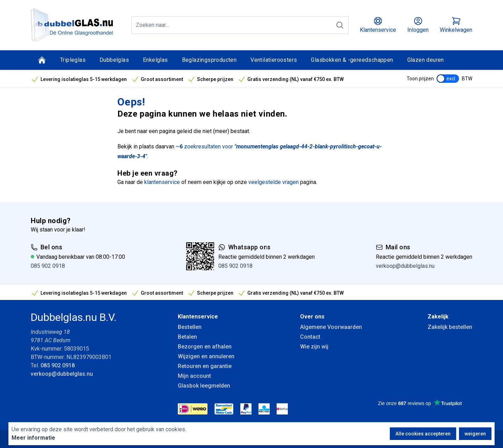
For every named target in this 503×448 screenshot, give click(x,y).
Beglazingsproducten (209, 60)
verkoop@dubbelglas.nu (405, 266)
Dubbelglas (114, 60)
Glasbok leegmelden (204, 386)
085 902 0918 (48, 266)
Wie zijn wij (314, 347)
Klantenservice (198, 317)
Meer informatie (33, 438)
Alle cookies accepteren (423, 434)
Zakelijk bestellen (450, 327)
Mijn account (194, 376)
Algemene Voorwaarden (331, 327)
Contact (310, 337)
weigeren (475, 434)
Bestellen (190, 327)
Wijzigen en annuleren (206, 356)
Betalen (187, 337)
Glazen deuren (426, 60)
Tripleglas (73, 60)
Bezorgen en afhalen (205, 347)
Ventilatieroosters (274, 60)
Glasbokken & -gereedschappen (352, 60)
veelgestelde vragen (274, 182)
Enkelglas (155, 60)
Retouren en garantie (205, 366)
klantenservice (162, 182)
